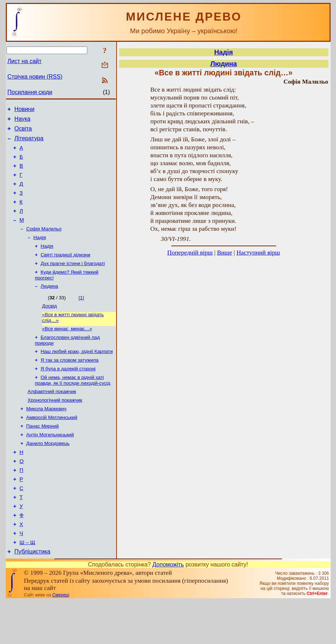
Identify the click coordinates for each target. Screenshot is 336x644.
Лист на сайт (25, 61)
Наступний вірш (258, 253)
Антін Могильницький (50, 464)
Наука (23, 121)
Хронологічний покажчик (55, 426)
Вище (224, 253)
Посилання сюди (30, 92)
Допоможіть (168, 607)
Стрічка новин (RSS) (35, 77)
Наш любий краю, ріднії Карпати (77, 374)
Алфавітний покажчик (52, 417)
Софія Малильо (44, 244)
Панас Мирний (43, 455)
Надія (40, 253)
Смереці (61, 638)
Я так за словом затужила (70, 383)
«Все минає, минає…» (67, 350)
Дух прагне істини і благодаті (73, 281)
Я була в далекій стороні (68, 393)
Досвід (50, 326)
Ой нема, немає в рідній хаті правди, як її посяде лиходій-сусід (73, 405)
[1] (81, 317)
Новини (25, 110)
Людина (49, 305)
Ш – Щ (27, 584)
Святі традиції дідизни (66, 272)
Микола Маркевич (46, 436)
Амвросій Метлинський (52, 445)
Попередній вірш (190, 253)
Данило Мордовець (48, 473)
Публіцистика (32, 594)
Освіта (23, 132)
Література (29, 143)
